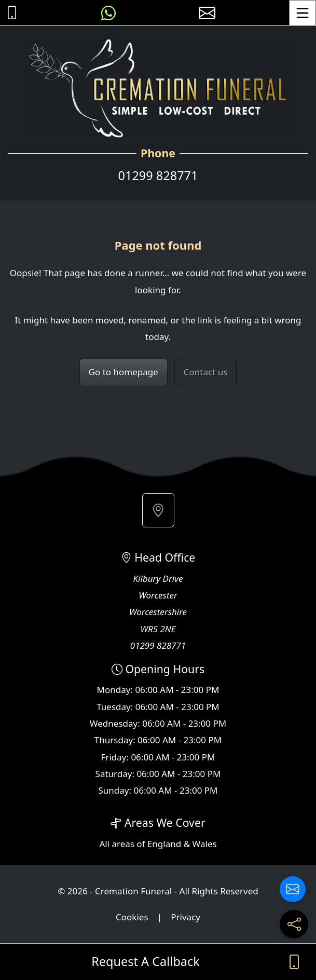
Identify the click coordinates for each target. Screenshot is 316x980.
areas (123, 844)
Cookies (132, 917)
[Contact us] (293, 889)
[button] (158, 510)
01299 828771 (158, 175)
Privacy (186, 917)
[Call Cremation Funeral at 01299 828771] (9, 13)
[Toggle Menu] (303, 13)
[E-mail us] (207, 13)
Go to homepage (123, 372)
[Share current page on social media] (294, 924)
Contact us (206, 372)
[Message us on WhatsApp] (108, 13)
